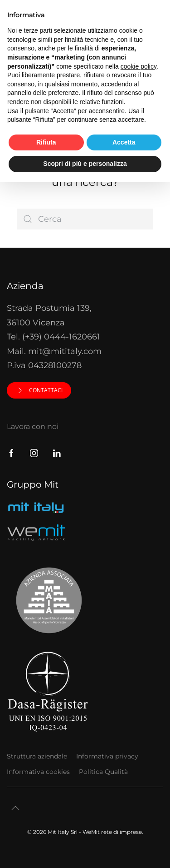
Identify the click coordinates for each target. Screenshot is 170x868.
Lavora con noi (33, 427)
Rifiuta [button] (46, 142)
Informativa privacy (107, 756)
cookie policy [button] (138, 66)
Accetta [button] (124, 142)
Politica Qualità (103, 772)
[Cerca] (85, 219)
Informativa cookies (38, 772)
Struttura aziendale (37, 756)
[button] (15, 808)
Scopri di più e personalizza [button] (85, 164)
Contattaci (39, 390)
